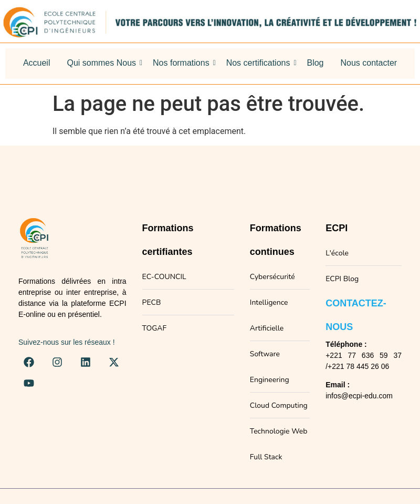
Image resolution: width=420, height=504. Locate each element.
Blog (315, 63)
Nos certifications (260, 63)
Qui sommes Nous (103, 63)
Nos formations (183, 63)
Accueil (37, 63)
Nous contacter (369, 63)
